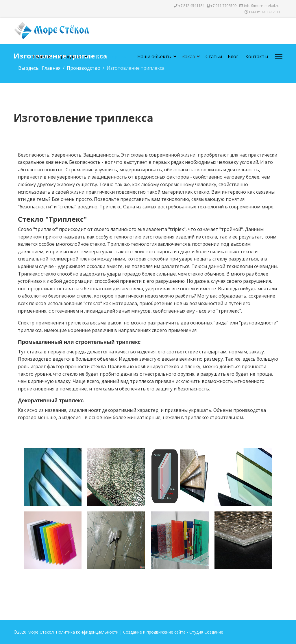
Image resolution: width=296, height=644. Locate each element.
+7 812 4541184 (191, 6)
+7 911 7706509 (223, 6)
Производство (110, 57)
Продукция (70, 57)
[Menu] (279, 57)
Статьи (214, 57)
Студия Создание (206, 632)
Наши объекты (154, 57)
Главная (42, 57)
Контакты (257, 57)
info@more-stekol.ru (262, 6)
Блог (233, 57)
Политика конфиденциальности (87, 632)
